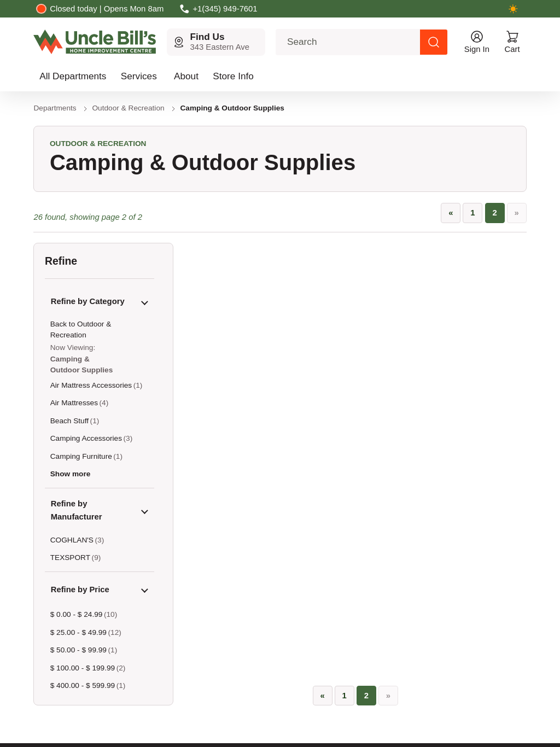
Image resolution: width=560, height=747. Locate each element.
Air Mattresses (74, 403)
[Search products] (434, 42)
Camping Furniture (81, 456)
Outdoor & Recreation (129, 108)
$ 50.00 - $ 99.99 (78, 650)
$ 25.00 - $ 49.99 (78, 632)
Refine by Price (80, 590)
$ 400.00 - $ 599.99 (83, 685)
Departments (55, 108)
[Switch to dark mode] (514, 9)
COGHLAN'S (72, 540)
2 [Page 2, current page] (494, 213)
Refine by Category (88, 301)
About (186, 76)
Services (139, 76)
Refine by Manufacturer (77, 510)
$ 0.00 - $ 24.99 (77, 614)
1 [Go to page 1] (472, 213)
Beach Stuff (69, 421)
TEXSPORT (70, 558)
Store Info (233, 76)
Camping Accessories (86, 438)
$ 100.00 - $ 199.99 (83, 668)
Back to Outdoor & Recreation (81, 329)
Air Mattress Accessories (91, 385)
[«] (451, 213)
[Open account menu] (477, 42)
